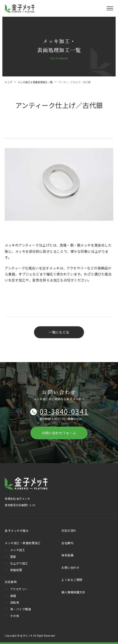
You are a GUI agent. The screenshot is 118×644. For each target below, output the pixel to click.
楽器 (13, 596)
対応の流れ (69, 530)
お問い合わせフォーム (59, 433)
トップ (9, 82)
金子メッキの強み (17, 530)
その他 (15, 616)
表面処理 (16, 570)
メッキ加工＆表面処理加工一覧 (35, 82)
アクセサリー (19, 589)
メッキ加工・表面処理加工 (23, 543)
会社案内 (67, 543)
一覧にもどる (59, 332)
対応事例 (11, 582)
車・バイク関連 (21, 609)
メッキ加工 (18, 550)
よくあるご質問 (72, 580)
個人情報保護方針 (73, 592)
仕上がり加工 (19, 563)
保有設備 (67, 555)
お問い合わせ (70, 567)
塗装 (13, 556)
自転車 (15, 602)
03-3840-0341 (64, 411)
